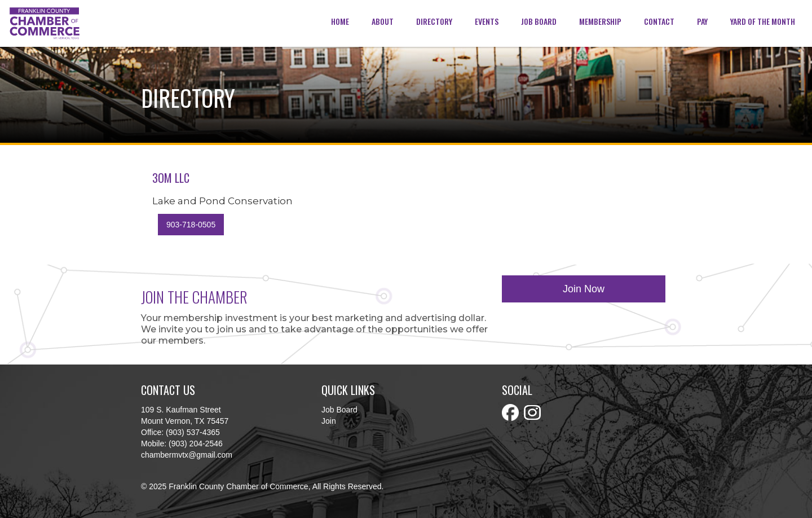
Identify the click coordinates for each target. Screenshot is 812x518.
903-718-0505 (191, 225)
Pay (702, 21)
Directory (434, 21)
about (383, 21)
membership (600, 21)
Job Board (539, 21)
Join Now (584, 289)
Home (340, 21)
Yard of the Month (763, 21)
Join (329, 421)
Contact (659, 21)
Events (487, 21)
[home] (45, 23)
